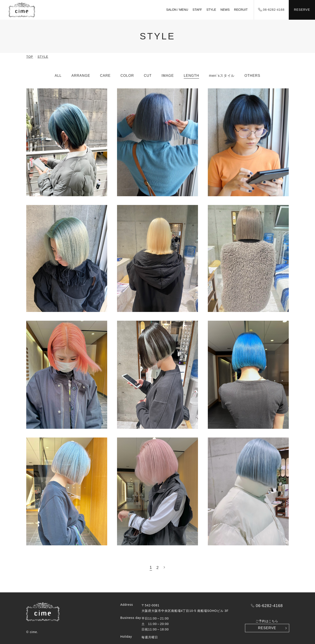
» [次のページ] (164, 567)
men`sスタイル (222, 76)
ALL (58, 76)
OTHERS (252, 76)
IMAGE (168, 76)
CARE (105, 76)
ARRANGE (81, 76)
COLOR (127, 76)
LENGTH (192, 76)
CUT (148, 76)
